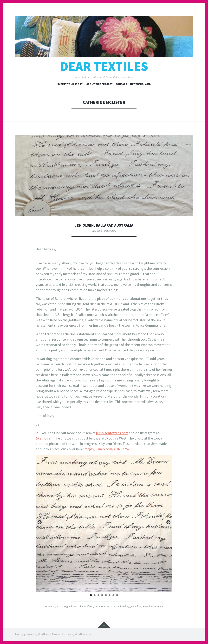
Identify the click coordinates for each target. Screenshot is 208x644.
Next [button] (168, 522)
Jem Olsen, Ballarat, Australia (104, 225)
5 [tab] (106, 595)
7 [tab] (113, 595)
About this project (100, 84)
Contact (121, 84)
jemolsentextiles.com (112, 433)
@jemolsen (44, 438)
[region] (104, 523)
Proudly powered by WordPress (32, 634)
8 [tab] (117, 595)
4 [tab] (102, 595)
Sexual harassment (153, 606)
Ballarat (89, 606)
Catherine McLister (105, 606)
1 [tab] (91, 595)
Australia (97, 231)
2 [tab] (95, 595)
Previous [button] (40, 522)
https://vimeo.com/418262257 (107, 449)
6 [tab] (110, 595)
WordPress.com (84, 634)
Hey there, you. (140, 84)
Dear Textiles (104, 66)
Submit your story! (70, 84)
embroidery (110, 231)
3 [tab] (98, 595)
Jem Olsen (136, 606)
